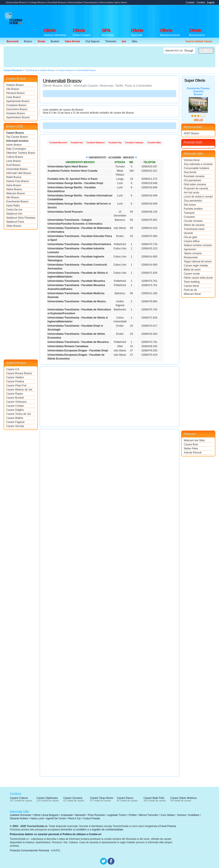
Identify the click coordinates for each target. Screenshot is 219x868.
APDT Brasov (191, 133)
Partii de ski (190, 290)
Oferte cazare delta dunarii (198, 278)
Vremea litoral (192, 160)
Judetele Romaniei (20, 815)
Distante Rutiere (19, 818)
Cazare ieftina (192, 241)
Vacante (188, 233)
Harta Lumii (37, 818)
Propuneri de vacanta (196, 189)
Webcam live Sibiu (194, 440)
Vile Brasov (13, 89)
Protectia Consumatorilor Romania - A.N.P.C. (35, 850)
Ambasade (67, 815)
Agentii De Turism (56, 818)
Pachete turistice (193, 209)
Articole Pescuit (193, 453)
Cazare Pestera (15, 381)
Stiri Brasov (13, 197)
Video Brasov (14, 226)
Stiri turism (190, 205)
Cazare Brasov (15, 133)
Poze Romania (96, 815)
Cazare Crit (13, 369)
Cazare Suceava (73, 798)
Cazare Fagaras (15, 422)
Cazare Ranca (125, 798)
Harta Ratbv (13, 206)
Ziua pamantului (193, 201)
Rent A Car (75, 818)
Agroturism (190, 249)
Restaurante (191, 257)
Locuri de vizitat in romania (198, 197)
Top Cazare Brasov (17, 137)
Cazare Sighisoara (47, 798)
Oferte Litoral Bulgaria (46, 815)
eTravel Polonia (167, 826)
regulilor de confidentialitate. (108, 830)
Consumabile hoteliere (196, 168)
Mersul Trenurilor (149, 815)
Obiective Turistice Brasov (21, 153)
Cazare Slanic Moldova (183, 798)
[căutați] (179, 51)
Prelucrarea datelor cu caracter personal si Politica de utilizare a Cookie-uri (56, 834)
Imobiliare (194, 815)
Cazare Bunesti (15, 398)
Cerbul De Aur (14, 210)
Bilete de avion (192, 270)
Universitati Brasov (17, 169)
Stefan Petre (191, 449)
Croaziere (189, 217)
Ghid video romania (195, 184)
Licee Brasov (14, 161)
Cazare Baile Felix (154, 798)
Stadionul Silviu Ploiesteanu (21, 218)
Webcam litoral (192, 294)
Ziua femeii (190, 172)
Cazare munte (192, 274)
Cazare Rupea (14, 394)
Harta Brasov (14, 185)
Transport (189, 213)
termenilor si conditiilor (74, 830)
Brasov (28, 41)
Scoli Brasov (13, 165)
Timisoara (111, 41)
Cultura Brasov (15, 157)
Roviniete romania (194, 176)
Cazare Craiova (19, 798)
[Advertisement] (138, 15)
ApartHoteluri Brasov (18, 117)
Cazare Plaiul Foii (16, 386)
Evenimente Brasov (17, 202)
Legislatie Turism (117, 815)
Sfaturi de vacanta (194, 225)
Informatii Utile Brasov (19, 173)
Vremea (181, 815)
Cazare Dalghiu (15, 410)
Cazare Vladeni (15, 377)
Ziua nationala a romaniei (198, 164)
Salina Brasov (14, 189)
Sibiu (134, 41)
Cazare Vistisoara (16, 402)
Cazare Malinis (15, 418)
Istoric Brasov (14, 145)
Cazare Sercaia (15, 426)
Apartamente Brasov (18, 101)
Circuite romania (193, 221)
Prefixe (133, 815)
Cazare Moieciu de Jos (19, 390)
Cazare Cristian (15, 406)
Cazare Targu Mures (102, 798)
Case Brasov (14, 97)
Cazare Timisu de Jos (18, 414)
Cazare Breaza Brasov (19, 373)
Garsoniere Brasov (17, 109)
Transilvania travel (194, 229)
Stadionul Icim (14, 214)
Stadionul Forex (15, 222)
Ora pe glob (190, 237)
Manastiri (80, 815)
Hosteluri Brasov (16, 113)
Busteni (55, 41)
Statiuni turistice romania (198, 245)
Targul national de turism (198, 262)
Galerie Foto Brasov (18, 181)
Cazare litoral (191, 286)
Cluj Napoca (92, 41)
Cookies (190, 2)
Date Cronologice (16, 149)
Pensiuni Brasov (16, 93)
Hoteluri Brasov (15, 85)
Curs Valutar (168, 815)
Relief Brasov (14, 177)
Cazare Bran (191, 444)
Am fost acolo (192, 193)
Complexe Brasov (16, 105)
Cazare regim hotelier (196, 266)
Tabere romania (193, 253)
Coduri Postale (92, 818)
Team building (192, 282)
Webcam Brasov (16, 193)
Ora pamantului (192, 180)
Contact (201, 2)
